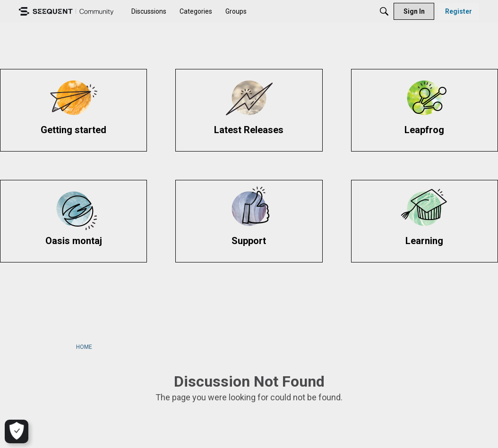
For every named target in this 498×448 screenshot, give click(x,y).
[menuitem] (149, 11)
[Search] (384, 11)
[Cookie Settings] (15, 431)
